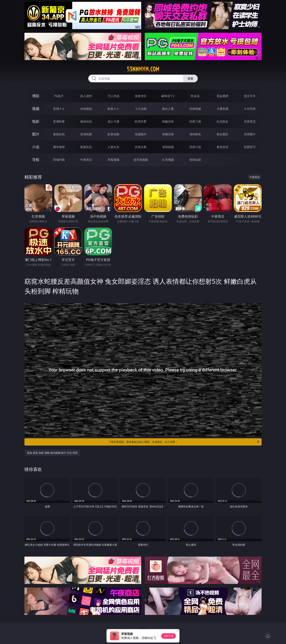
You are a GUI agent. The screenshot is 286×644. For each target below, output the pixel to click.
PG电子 (59, 96)
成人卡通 (113, 121)
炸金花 (195, 96)
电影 (36, 121)
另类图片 (250, 134)
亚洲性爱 (59, 121)
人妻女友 (113, 147)
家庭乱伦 (86, 147)
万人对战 (113, 96)
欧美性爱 (141, 121)
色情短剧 (195, 160)
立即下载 (169, 636)
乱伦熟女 (223, 121)
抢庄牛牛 (250, 96)
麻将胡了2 (168, 96)
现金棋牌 (223, 96)
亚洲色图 (86, 134)
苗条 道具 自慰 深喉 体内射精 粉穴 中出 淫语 (52, 453)
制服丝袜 (168, 121)
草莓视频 (113, 160)
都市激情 (59, 147)
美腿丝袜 (168, 134)
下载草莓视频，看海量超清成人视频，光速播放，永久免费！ (184, 442)
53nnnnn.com (143, 69)
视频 (36, 109)
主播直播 (223, 109)
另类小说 (195, 147)
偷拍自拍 (86, 121)
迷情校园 (168, 147)
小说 (36, 147)
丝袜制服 (195, 109)
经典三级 (195, 121)
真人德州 (86, 96)
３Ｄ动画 (141, 109)
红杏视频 (168, 160)
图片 (36, 134)
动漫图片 (141, 134)
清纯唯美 (195, 134)
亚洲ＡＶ (59, 109)
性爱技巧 (250, 147)
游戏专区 (141, 96)
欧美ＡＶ (113, 109)
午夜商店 (86, 160)
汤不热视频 (141, 160)
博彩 (36, 96)
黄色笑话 (223, 147)
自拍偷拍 (86, 109)
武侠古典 (141, 147)
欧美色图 (113, 134)
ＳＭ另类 (250, 109)
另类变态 (250, 121)
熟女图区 (223, 134)
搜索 (190, 78)
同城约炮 (59, 160)
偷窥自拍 (59, 134)
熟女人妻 (168, 109)
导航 (36, 160)
